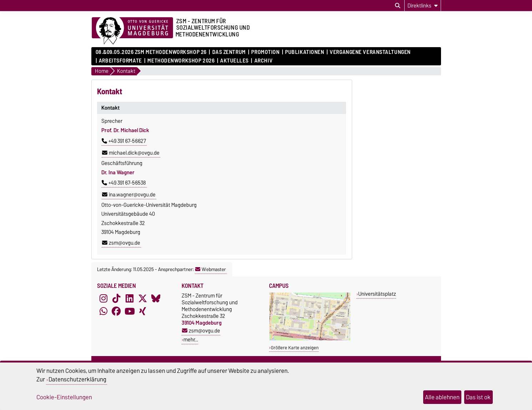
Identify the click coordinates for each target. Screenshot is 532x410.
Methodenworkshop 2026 (181, 61)
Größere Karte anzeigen (295, 348)
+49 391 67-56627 (124, 141)
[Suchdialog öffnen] (398, 6)
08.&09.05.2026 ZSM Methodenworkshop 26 (151, 52)
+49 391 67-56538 (124, 183)
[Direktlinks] (423, 6)
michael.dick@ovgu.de (131, 153)
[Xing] (143, 311)
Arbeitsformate (120, 61)
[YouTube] (130, 311)
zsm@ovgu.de (121, 243)
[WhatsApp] (103, 311)
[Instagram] (103, 299)
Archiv (264, 61)
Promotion (265, 52)
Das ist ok (478, 397)
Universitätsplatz (377, 294)
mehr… (191, 339)
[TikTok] (116, 299)
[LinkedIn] (130, 299)
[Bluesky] (156, 299)
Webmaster (211, 269)
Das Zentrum (229, 52)
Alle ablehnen (442, 397)
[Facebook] (116, 311)
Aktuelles (234, 61)
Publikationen (305, 52)
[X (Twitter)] (143, 299)
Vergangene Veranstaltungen (370, 52)
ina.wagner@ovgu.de (129, 195)
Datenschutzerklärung (77, 379)
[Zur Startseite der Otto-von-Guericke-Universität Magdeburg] (132, 31)
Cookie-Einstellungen (64, 397)
